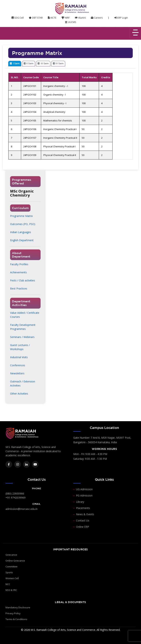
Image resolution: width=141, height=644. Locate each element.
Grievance (11, 555)
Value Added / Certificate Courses (25, 315)
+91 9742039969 (16, 498)
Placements (83, 508)
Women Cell (12, 578)
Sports (9, 572)
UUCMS (71, 22)
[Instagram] (18, 464)
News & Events (85, 514)
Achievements (18, 272)
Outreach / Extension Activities (23, 383)
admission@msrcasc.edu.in (21, 509)
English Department (22, 240)
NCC (8, 584)
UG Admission (84, 489)
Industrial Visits (19, 357)
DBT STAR (36, 18)
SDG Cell (18, 18)
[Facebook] (9, 464)
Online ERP (83, 527)
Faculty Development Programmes (23, 327)
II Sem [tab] (29, 63)
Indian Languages (21, 232)
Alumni (80, 18)
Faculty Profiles (19, 264)
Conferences (18, 365)
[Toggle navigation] (135, 33)
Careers (97, 18)
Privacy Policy (13, 613)
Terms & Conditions (16, 619)
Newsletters (17, 373)
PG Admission (84, 495)
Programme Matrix (21, 216)
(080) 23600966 (15, 493)
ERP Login (121, 18)
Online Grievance (15, 561)
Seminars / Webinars (22, 337)
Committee (11, 566)
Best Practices (19, 288)
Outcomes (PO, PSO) (23, 224)
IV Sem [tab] (58, 63)
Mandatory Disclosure (18, 607)
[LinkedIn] (26, 464)
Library (80, 502)
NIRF (66, 18)
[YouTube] (35, 464)
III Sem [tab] (43, 63)
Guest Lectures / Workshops (20, 347)
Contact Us (83, 520)
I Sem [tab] (15, 63)
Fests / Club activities (23, 280)
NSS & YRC (11, 590)
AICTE (52, 18)
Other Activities (19, 394)
